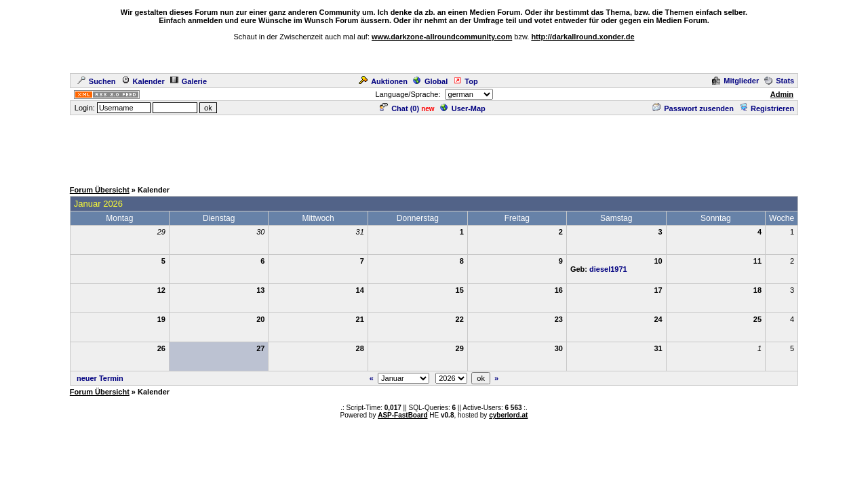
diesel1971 (608, 269)
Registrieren (767, 108)
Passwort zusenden (693, 108)
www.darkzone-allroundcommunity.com (442, 37)
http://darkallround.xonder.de (583, 37)
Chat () (399, 108)
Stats (779, 81)
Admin (782, 94)
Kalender (143, 81)
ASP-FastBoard (402, 415)
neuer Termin (100, 378)
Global (430, 81)
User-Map (463, 108)
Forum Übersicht (100, 190)
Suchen (97, 81)
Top (465, 81)
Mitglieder (735, 81)
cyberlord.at (508, 415)
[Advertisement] (434, 147)
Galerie (189, 81)
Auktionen (383, 81)
